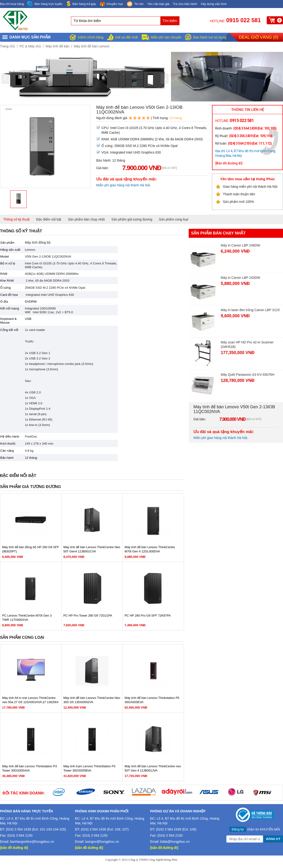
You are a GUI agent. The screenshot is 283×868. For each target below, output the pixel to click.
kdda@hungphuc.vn (175, 842)
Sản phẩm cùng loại (174, 219)
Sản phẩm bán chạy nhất (86, 219)
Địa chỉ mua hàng (12, 4)
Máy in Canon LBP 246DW (240, 245)
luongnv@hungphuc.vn (102, 842)
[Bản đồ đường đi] (229, 163)
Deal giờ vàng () (259, 37)
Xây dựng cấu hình (214, 4)
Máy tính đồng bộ (38, 242)
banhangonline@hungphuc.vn (32, 842)
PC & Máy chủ (30, 46)
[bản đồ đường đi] (14, 848)
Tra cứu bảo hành (185, 4)
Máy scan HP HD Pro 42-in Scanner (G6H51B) (247, 344)
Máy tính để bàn (57, 46)
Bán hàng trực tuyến (45, 4)
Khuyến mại (111, 4)
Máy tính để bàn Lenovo (92, 46)
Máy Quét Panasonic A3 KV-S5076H (248, 375)
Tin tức (135, 4)
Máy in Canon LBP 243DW (240, 278)
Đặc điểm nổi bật (49, 219)
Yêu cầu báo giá (158, 4)
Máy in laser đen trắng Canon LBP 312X (250, 310)
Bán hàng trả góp (81, 4)
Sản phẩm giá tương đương (132, 219)
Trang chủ (8, 46)
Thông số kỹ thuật (17, 219)
